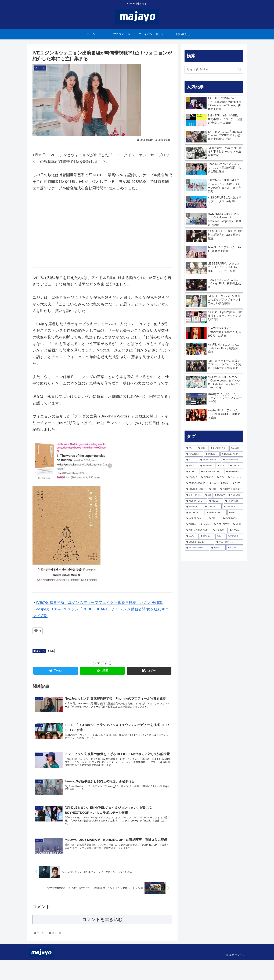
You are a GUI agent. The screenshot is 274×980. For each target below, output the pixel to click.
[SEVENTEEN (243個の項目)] (232, 460)
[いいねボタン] (36, 631)
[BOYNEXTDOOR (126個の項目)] (196, 489)
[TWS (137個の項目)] (225, 483)
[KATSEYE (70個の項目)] (195, 513)
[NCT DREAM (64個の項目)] (196, 519)
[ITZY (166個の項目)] (221, 478)
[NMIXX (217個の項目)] (236, 466)
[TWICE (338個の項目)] (212, 454)
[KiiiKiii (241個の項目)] (192, 466)
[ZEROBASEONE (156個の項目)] (196, 483)
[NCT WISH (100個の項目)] (235, 495)
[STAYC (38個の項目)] (235, 548)
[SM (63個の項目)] (214, 519)
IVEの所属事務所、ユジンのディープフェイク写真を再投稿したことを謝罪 (99, 602)
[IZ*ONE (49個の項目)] (207, 536)
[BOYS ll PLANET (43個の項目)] (200, 542)
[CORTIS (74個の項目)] (213, 507)
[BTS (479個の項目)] (203, 448)
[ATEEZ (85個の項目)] (215, 501)
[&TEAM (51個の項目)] (236, 530)
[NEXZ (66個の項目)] (235, 513)
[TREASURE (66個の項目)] (216, 513)
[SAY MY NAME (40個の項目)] (197, 548)
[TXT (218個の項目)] (222, 466)
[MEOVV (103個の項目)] (220, 495)
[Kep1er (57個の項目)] (206, 524)
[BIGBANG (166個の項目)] (207, 478)
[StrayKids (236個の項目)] (207, 466)
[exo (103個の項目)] (208, 495)
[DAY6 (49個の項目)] (192, 536)
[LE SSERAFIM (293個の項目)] (232, 454)
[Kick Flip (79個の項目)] (194, 507)
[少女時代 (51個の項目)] (220, 530)
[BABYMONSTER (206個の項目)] (212, 472)
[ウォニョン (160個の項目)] (235, 478)
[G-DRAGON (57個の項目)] (232, 519)
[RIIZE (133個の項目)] (237, 483)
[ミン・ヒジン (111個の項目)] (194, 495)
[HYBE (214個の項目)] (192, 472)
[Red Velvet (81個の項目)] (233, 501)
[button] (240, 69)
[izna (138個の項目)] (213, 483)
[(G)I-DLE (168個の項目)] (192, 478)
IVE (51, 651)
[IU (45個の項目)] (221, 536)
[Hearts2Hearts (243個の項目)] (210, 460)
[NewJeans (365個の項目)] (194, 454)
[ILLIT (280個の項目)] (192, 460)
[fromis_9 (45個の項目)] (235, 536)
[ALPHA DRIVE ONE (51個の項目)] (198, 530)
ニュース (39, 651)
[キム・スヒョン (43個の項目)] (229, 542)
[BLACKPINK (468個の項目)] (219, 448)
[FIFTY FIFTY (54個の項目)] (222, 524)
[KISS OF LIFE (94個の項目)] (196, 501)
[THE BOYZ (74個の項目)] (233, 507)
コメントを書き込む (102, 939)
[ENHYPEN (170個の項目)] (234, 472)
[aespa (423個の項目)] (236, 448)
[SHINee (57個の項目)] (192, 524)
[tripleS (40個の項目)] (218, 548)
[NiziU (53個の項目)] (237, 524)
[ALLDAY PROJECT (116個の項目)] (231, 489)
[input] (214, 70)
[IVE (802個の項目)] (190, 448)
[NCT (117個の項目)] (213, 489)
